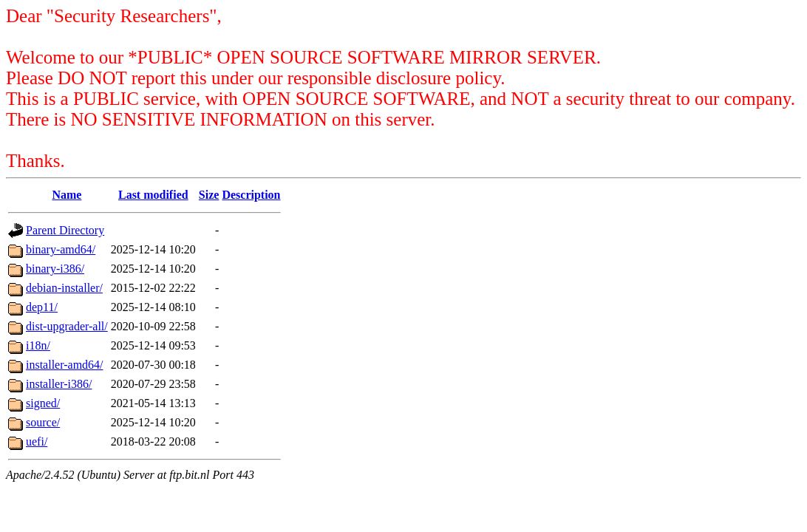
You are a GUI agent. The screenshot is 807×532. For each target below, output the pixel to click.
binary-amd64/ (61, 249)
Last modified (153, 195)
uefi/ (37, 441)
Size (209, 195)
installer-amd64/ (65, 365)
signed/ (43, 403)
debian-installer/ (64, 288)
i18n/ (38, 345)
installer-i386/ (59, 384)
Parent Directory (65, 230)
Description (251, 195)
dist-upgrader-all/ (67, 326)
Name (67, 195)
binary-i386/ (55, 269)
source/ (43, 422)
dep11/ (42, 307)
